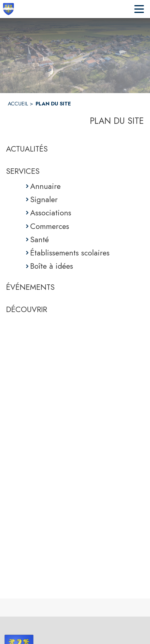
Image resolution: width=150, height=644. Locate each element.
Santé (40, 239)
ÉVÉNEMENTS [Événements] (30, 287)
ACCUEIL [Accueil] (18, 104)
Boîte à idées (52, 266)
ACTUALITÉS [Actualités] (27, 149)
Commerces (50, 226)
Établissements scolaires (70, 253)
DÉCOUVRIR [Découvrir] (27, 309)
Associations (51, 213)
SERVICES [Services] (23, 171)
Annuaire (45, 186)
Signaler (44, 199)
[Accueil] (8, 9)
